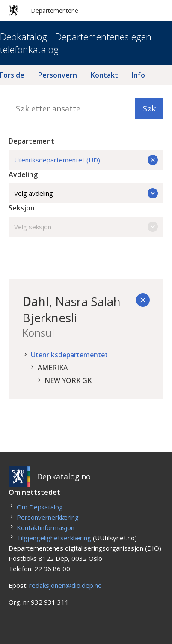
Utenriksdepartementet (69, 355)
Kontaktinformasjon (46, 527)
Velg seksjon (86, 227)
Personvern (58, 75)
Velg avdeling (86, 193)
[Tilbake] (143, 300)
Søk (149, 108)
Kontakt (104, 75)
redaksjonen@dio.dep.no (65, 585)
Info (138, 75)
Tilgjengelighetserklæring (54, 538)
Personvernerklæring (48, 517)
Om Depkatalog (40, 507)
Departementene (43, 10)
